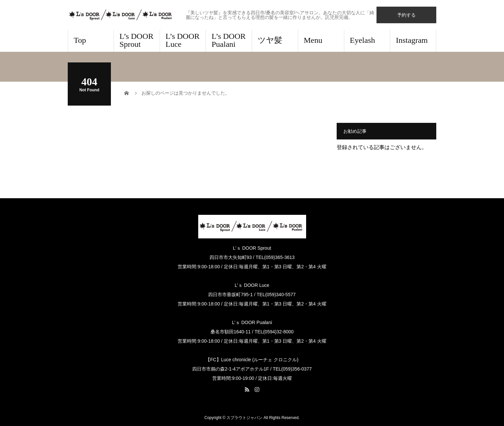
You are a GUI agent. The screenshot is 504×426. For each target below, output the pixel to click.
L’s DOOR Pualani (228, 40)
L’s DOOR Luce (183, 40)
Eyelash (363, 40)
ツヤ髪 (270, 40)
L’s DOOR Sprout (136, 40)
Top (80, 40)
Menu (313, 40)
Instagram (412, 40)
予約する (406, 15)
